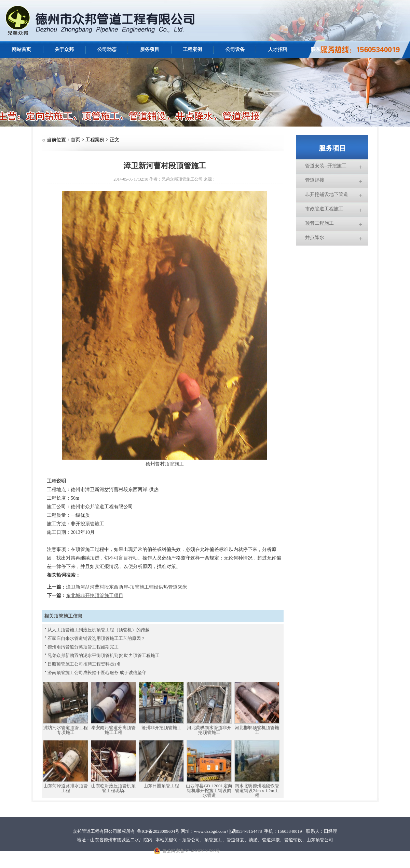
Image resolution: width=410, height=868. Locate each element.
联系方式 (320, 49)
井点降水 (315, 238)
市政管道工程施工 (324, 209)
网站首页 (22, 49)
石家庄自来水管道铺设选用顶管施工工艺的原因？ (96, 638)
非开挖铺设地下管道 (327, 194)
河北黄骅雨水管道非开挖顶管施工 (209, 730)
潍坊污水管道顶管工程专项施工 (66, 730)
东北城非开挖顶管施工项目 (95, 596)
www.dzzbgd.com (210, 831)
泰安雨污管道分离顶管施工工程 (113, 730)
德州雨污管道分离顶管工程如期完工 (83, 647)
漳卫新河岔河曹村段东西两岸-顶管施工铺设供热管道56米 (127, 587)
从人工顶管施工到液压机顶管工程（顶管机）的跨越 (99, 630)
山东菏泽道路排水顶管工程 (66, 788)
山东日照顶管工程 (161, 786)
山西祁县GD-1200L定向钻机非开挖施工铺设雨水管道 (209, 791)
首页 (76, 140)
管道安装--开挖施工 (326, 166)
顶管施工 (174, 464)
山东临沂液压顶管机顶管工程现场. (113, 788)
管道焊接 (315, 180)
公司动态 (107, 49)
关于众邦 (64, 49)
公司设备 (235, 49)
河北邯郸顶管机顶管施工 (257, 730)
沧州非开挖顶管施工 (161, 728)
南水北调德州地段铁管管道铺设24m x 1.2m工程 (257, 791)
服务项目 (150, 49)
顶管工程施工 (319, 223)
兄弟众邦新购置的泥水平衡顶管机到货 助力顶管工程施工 (104, 655)
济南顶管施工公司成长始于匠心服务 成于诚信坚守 (97, 673)
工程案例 (192, 49)
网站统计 (315, 855)
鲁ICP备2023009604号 (158, 831)
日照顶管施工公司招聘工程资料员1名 (84, 664)
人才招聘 (278, 49)
